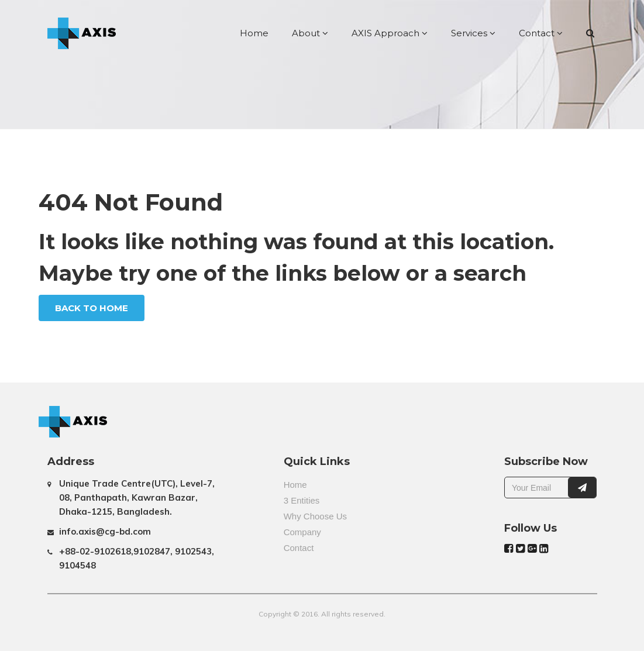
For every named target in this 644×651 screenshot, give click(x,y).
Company (302, 532)
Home (254, 33)
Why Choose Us (315, 516)
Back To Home (92, 308)
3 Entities (302, 500)
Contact (541, 33)
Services (473, 33)
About (310, 33)
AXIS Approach (390, 33)
